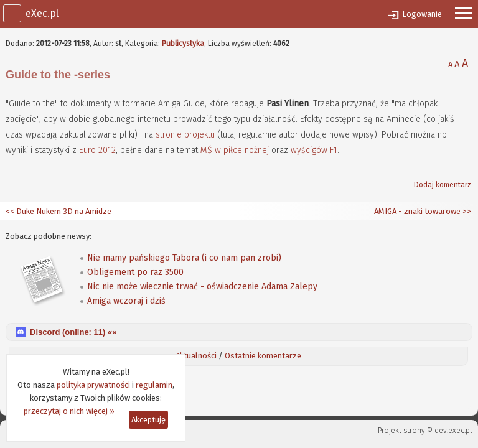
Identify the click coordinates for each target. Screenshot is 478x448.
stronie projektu (185, 135)
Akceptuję (148, 420)
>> (466, 211)
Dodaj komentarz (443, 185)
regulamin (154, 385)
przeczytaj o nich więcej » (69, 411)
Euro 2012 (97, 150)
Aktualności (196, 356)
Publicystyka (183, 44)
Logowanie (422, 14)
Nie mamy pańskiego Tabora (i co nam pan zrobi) (184, 258)
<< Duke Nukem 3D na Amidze (59, 211)
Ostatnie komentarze (263, 356)
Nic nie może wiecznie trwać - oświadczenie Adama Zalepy (202, 287)
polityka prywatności (93, 385)
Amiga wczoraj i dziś (126, 301)
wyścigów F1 (314, 150)
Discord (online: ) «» (73, 332)
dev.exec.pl (453, 431)
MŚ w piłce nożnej (235, 150)
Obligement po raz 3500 (135, 272)
